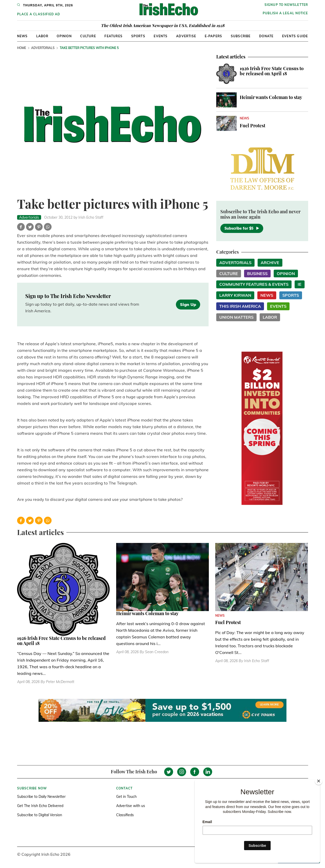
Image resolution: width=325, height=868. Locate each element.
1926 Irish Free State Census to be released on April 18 (272, 71)
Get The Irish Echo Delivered (40, 806)
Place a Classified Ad (39, 14)
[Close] (319, 781)
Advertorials (43, 48)
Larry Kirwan (235, 295)
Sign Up (188, 304)
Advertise (186, 36)
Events (161, 36)
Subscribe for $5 (242, 228)
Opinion (64, 36)
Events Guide (295, 36)
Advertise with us (131, 806)
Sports (138, 36)
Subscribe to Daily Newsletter (41, 797)
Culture (88, 36)
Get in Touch (126, 797)
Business (257, 274)
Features (113, 36)
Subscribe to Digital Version (40, 815)
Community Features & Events (254, 284)
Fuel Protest (252, 126)
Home (22, 48)
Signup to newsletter (286, 5)
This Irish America (240, 306)
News (22, 36)
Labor (42, 36)
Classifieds (125, 815)
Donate (266, 36)
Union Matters (236, 317)
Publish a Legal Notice (285, 13)
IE (300, 284)
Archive (270, 263)
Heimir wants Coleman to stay (271, 97)
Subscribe (241, 36)
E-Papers (214, 36)
